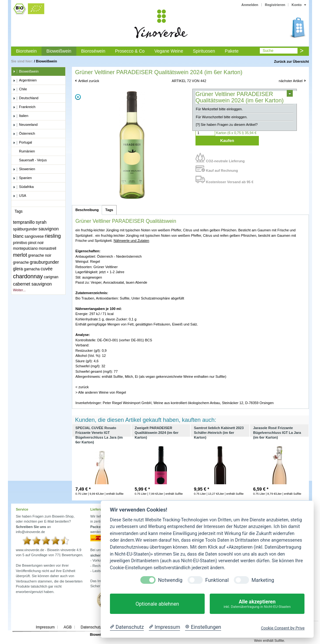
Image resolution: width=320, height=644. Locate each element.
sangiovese (34, 236)
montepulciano (25, 248)
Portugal (22, 143)
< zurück (82, 387)
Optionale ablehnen (157, 604)
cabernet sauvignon (32, 284)
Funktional (217, 580)
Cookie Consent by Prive (283, 628)
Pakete (232, 51)
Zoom (78, 97)
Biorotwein (26, 51)
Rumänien (24, 151)
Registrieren (275, 5)
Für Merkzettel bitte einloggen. (219, 109)
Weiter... (19, 290)
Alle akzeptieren (257, 604)
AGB (68, 627)
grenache (21, 262)
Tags (109, 210)
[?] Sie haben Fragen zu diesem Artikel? (227, 125)
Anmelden (250, 5)
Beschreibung (87, 210)
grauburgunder (44, 262)
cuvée (46, 269)
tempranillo (24, 222)
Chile (20, 89)
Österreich (24, 134)
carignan (51, 277)
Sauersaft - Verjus (30, 160)
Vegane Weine (169, 51)
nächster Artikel (291, 81)
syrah (41, 222)
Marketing (263, 580)
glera (18, 269)
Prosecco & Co (130, 51)
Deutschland (26, 98)
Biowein (97, 634)
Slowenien (24, 169)
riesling (53, 236)
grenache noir (40, 255)
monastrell (47, 248)
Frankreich (24, 107)
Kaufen (227, 141)
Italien (21, 116)
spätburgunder (25, 229)
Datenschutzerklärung (99, 627)
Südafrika (23, 187)
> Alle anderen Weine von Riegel (101, 392)
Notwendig (170, 580)
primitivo (20, 243)
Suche (268, 51)
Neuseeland (25, 125)
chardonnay (28, 276)
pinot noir (36, 243)
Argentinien (25, 80)
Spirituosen (204, 51)
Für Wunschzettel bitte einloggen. (222, 117)
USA (20, 196)
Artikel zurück (89, 81)
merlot (20, 255)
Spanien (22, 178)
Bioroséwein (93, 51)
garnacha (32, 269)
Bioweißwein (59, 51)
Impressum (45, 627)
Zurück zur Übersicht (291, 61)
